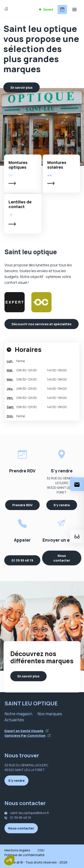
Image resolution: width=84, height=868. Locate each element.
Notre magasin (18, 714)
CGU (41, 850)
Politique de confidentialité (25, 855)
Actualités (14, 720)
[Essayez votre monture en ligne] (77, 536)
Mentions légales (17, 850)
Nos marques (50, 714)
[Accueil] (7, 9)
